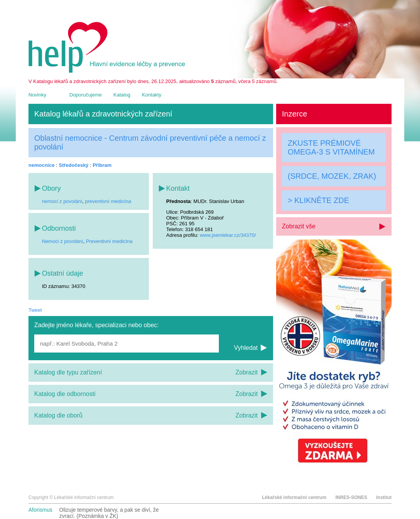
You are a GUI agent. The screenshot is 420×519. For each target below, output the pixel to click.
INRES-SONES (351, 497)
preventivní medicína (108, 201)
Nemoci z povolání (62, 241)
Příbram (102, 165)
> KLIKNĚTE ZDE (318, 200)
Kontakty (152, 95)
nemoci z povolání (62, 201)
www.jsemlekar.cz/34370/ (228, 235)
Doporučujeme (86, 95)
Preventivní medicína (109, 241)
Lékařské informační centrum (294, 497)
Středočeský (74, 165)
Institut (384, 497)
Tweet (35, 310)
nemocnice (42, 165)
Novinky (37, 95)
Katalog (122, 95)
